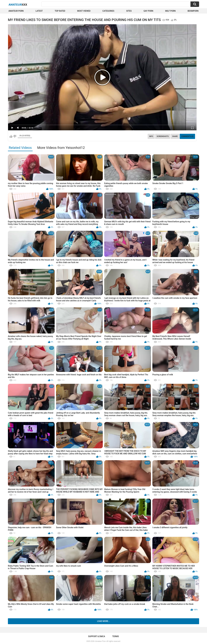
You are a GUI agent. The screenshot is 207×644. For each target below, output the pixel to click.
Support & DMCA (97, 636)
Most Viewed (84, 11)
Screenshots (163, 136)
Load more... (104, 621)
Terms (116, 636)
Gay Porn (148, 11)
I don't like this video (15, 136)
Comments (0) (187, 136)
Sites (129, 11)
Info (151, 136)
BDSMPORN (193, 11)
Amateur (18, 4)
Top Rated (60, 11)
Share (175, 136)
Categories (108, 11)
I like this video (11, 136)
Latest (39, 11)
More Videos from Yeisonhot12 (61, 148)
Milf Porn (170, 11)
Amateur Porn (16, 11)
